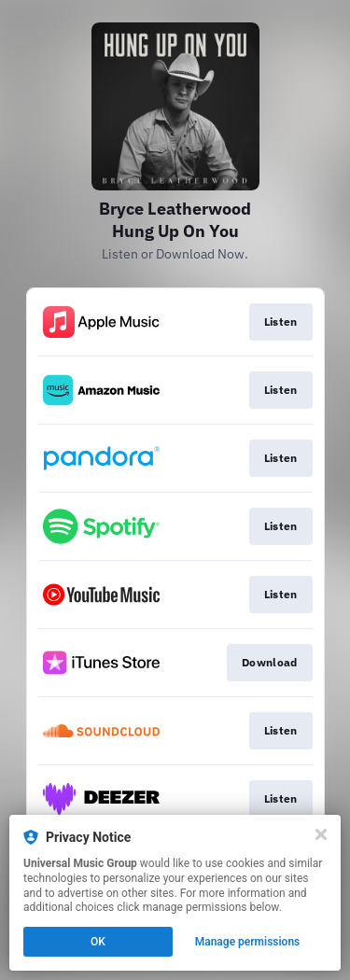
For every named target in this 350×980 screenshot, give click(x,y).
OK (98, 942)
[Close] (321, 834)
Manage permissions (248, 942)
